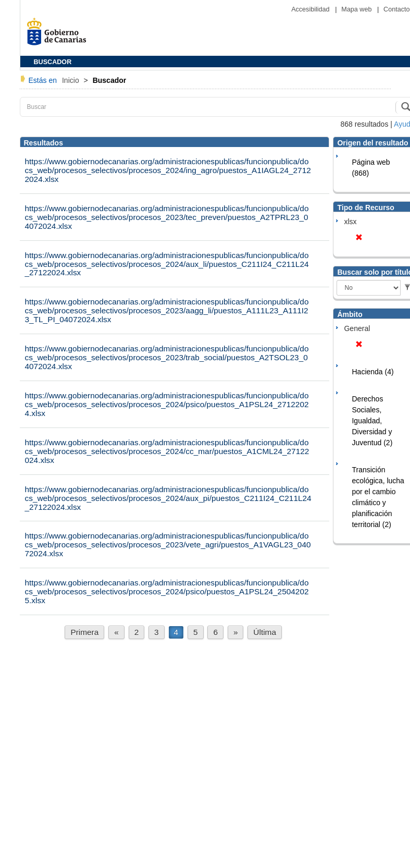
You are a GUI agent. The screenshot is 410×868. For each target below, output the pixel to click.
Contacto (396, 9)
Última (265, 632)
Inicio (72, 80)
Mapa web (357, 9)
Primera (84, 632)
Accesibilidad (311, 9)
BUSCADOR (53, 62)
